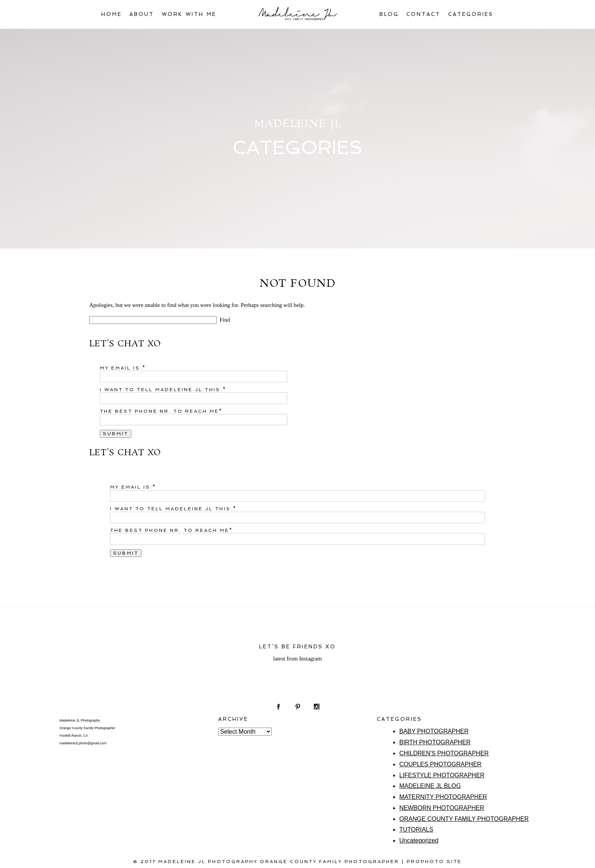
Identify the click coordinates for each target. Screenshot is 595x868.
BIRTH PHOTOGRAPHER (435, 742)
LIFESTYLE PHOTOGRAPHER (442, 775)
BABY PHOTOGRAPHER (434, 731)
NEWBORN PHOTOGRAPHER (442, 808)
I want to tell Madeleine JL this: (161, 390)
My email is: (121, 368)
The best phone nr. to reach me (159, 411)
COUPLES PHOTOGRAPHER (440, 764)
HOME (112, 14)
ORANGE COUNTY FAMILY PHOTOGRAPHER (464, 819)
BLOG (389, 14)
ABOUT (142, 14)
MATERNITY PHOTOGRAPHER (443, 797)
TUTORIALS (416, 829)
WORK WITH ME (189, 14)
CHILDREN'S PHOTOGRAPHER (444, 753)
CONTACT (423, 14)
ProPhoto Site (434, 862)
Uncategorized (419, 840)
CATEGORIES (471, 14)
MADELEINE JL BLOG (430, 786)
